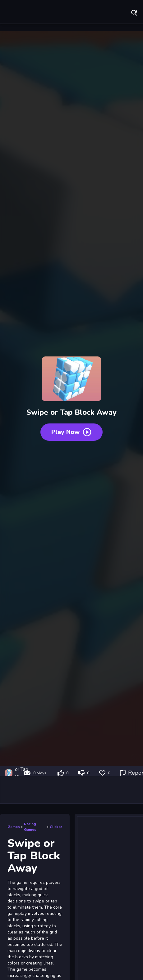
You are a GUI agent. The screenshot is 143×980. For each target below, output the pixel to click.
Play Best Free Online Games (25, 12)
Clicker (56, 827)
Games (14, 827)
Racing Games (30, 827)
